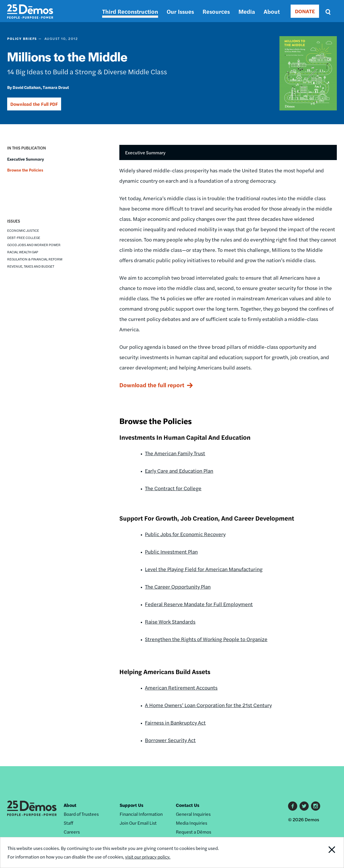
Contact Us (188, 805)
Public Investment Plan (171, 551)
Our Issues (180, 11)
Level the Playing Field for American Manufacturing (204, 569)
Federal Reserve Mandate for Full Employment (199, 604)
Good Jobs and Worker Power (34, 245)
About (272, 11)
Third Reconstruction (130, 11)
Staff (68, 823)
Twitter (304, 806)
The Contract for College (173, 488)
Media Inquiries (192, 823)
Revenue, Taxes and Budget (31, 266)
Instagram (316, 806)
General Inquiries (193, 814)
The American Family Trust (175, 453)
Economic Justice (23, 230)
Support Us (132, 805)
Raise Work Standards (170, 621)
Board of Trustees (81, 814)
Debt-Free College (24, 238)
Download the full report (152, 385)
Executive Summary (26, 159)
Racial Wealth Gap (23, 252)
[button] (12, 188)
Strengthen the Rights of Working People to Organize (206, 639)
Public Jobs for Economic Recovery (185, 534)
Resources (216, 11)
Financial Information (141, 814)
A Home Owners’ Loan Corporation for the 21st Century (208, 705)
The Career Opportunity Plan (178, 586)
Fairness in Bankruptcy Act (175, 722)
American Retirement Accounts (181, 687)
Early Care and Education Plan (179, 471)
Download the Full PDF (34, 104)
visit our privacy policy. (148, 857)
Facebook (293, 806)
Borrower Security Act (170, 740)
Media (247, 11)
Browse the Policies (25, 170)
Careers (72, 832)
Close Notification (326, 853)
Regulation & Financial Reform (35, 259)
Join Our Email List (138, 823)
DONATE (305, 11)
